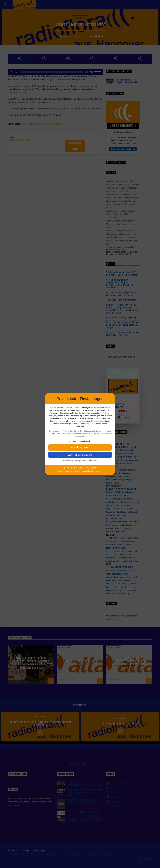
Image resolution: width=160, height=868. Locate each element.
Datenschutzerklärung (74, 468)
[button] (80, 447)
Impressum (91, 468)
